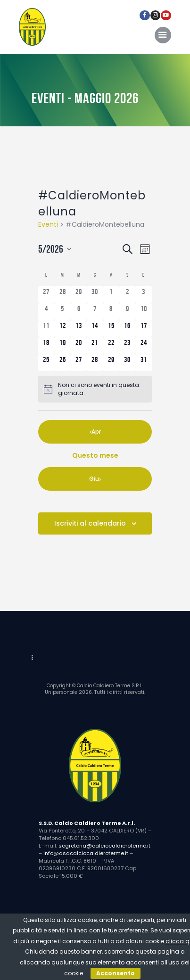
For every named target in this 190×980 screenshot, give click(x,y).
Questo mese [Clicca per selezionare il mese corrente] (95, 455)
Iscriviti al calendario (90, 523)
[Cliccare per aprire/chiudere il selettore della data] (57, 249)
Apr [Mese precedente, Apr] (96, 432)
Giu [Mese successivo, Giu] (94, 479)
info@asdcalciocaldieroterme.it (86, 853)
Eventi (48, 225)
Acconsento (116, 973)
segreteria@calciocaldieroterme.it (104, 846)
